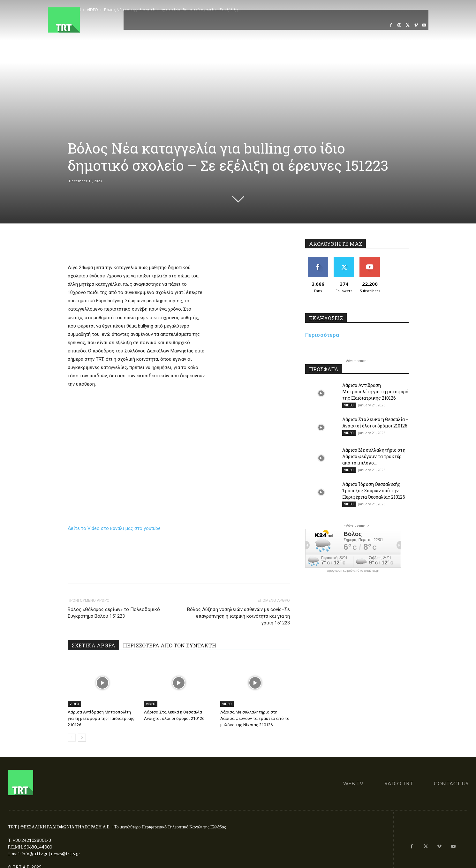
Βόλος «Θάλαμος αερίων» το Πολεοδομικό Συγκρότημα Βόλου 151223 (114, 613)
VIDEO (74, 704)
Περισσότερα (322, 335)
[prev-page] (72, 738)
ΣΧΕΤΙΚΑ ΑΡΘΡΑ (93, 645)
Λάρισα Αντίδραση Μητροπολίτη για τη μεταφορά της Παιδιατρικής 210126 (101, 718)
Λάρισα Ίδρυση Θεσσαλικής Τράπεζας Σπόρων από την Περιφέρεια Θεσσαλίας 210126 (374, 491)
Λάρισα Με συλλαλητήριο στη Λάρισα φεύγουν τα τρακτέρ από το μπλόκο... (374, 456)
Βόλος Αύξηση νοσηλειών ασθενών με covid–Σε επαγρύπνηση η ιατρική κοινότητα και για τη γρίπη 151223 (238, 616)
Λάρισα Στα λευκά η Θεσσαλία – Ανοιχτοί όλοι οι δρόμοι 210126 (375, 423)
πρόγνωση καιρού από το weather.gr (353, 571)
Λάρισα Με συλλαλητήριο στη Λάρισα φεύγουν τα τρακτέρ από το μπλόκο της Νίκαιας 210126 (255, 718)
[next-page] (82, 738)
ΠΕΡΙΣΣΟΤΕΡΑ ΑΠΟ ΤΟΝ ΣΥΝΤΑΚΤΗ (170, 645)
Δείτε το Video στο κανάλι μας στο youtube (114, 528)
